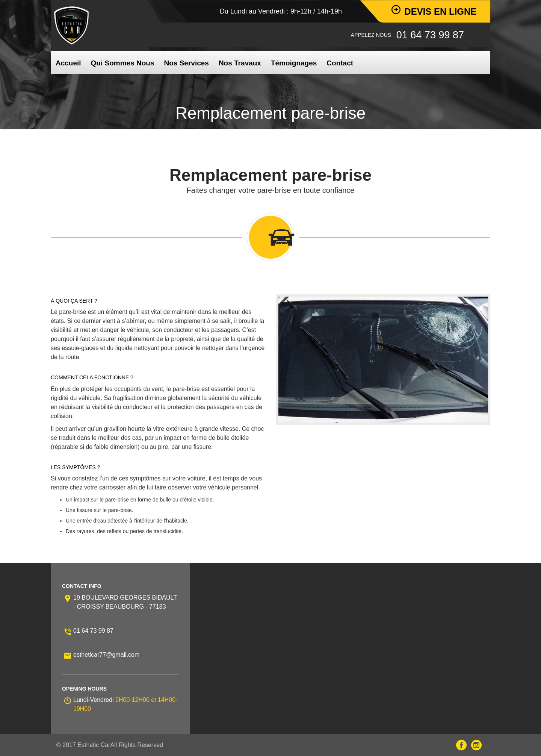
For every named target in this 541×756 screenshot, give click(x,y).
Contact (340, 63)
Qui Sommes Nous (123, 63)
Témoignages (294, 63)
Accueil (68, 63)
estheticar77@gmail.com (106, 655)
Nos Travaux (240, 63)
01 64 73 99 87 (93, 631)
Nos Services (187, 63)
